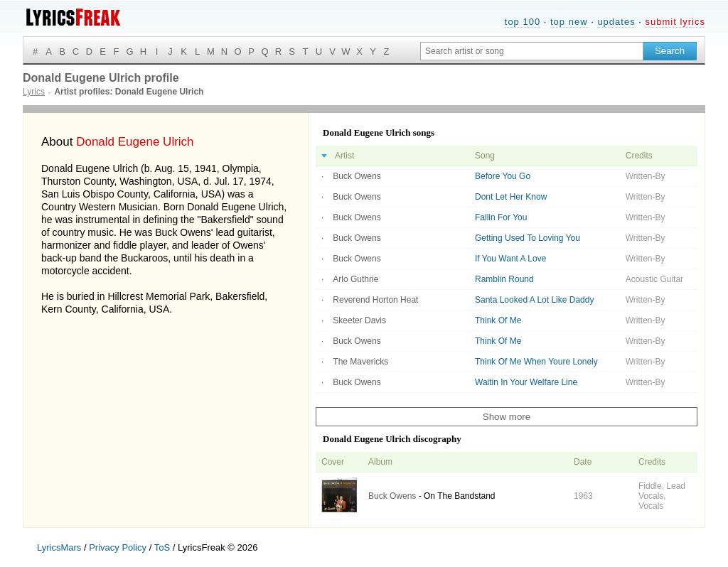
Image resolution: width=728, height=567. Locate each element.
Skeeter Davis (359, 320)
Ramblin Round (504, 279)
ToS (162, 547)
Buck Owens (357, 176)
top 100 (523, 22)
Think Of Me (498, 320)
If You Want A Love (510, 259)
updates (616, 22)
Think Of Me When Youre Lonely (536, 362)
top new (569, 22)
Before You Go (503, 176)
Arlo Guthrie (355, 279)
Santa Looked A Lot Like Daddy (534, 300)
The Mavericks (360, 362)
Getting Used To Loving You (528, 238)
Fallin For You (501, 217)
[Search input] (532, 51)
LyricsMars (59, 547)
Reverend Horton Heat (375, 300)
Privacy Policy (118, 547)
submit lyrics (675, 22)
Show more (507, 417)
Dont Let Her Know (511, 197)
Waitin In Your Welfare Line (526, 382)
